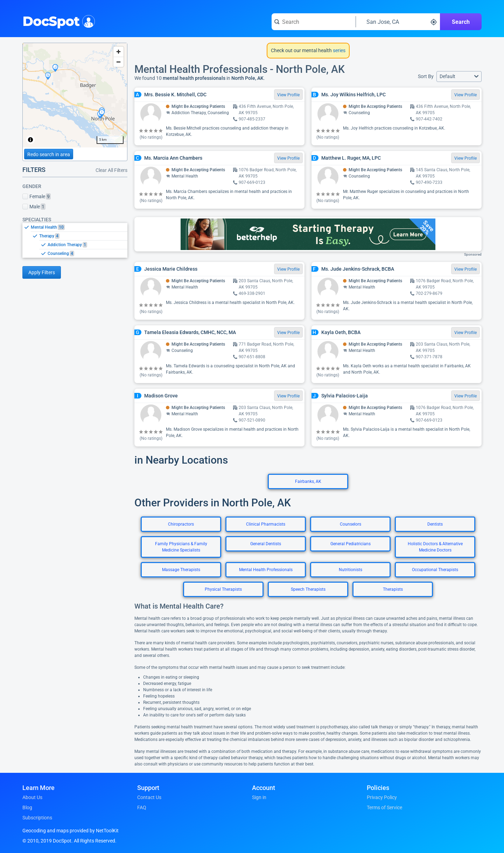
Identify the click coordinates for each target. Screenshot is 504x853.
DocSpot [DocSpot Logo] (57, 21)
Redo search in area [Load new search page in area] (49, 154)
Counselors (351, 524)
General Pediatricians (351, 544)
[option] (79, 227)
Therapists (393, 589)
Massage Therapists (181, 570)
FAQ (142, 807)
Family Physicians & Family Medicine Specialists (181, 547)
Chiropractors (181, 524)
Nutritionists (351, 570)
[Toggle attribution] (30, 140)
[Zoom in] (118, 52)
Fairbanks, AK (308, 481)
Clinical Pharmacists (266, 524)
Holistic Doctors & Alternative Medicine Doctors (435, 547)
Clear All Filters (111, 170)
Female (37, 196)
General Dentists (266, 544)
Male (34, 207)
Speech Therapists (308, 589)
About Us (32, 797)
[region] (75, 95)
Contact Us (149, 797)
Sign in (259, 797)
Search (461, 22)
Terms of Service (384, 807)
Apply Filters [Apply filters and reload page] (42, 272)
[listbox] (75, 240)
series (339, 50)
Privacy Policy (382, 797)
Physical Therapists (223, 589)
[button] (459, 77)
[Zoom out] (118, 62)
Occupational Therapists (435, 570)
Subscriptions (37, 818)
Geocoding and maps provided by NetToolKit (71, 831)
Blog (27, 807)
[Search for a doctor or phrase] (314, 22)
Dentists (435, 524)
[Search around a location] (398, 22)
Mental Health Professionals (266, 570)
